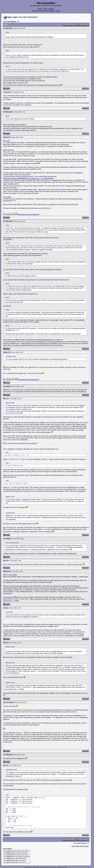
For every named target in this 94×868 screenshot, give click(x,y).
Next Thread (84, 846)
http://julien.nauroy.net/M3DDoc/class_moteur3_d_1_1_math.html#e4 (28, 178)
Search (45, 9)
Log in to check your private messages (44, 11)
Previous (13, 21)
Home (40, 9)
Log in (58, 11)
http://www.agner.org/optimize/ (28, 214)
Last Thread (76, 846)
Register (51, 9)
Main (15, 17)
